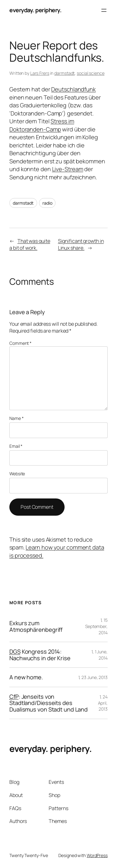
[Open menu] (104, 10)
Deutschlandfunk (73, 89)
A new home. (26, 677)
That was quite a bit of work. (30, 245)
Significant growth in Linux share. (81, 245)
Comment (20, 343)
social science (91, 73)
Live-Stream (68, 169)
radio (47, 203)
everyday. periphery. (35, 10)
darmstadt (64, 73)
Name (16, 418)
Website (17, 474)
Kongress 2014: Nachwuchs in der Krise (40, 655)
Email (16, 446)
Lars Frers (40, 73)
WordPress (97, 855)
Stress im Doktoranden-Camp (42, 125)
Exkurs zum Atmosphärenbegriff (36, 626)
